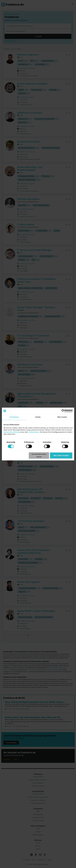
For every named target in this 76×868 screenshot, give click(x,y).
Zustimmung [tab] (14, 417)
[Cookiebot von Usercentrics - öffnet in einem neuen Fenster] (63, 411)
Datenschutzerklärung (12, 432)
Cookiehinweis (34, 432)
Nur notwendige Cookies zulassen (39, 455)
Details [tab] (38, 417)
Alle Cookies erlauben (61, 455)
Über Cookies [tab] (62, 417)
